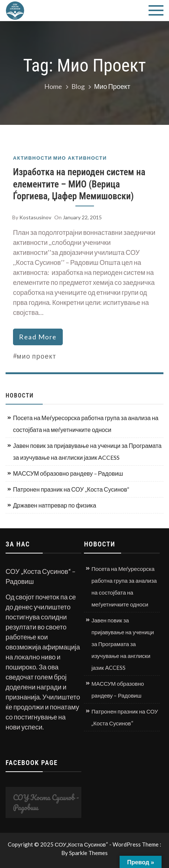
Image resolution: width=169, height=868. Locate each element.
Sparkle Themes (88, 853)
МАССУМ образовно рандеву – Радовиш (68, 473)
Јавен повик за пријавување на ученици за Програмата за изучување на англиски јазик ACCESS (87, 451)
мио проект (37, 356)
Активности (32, 158)
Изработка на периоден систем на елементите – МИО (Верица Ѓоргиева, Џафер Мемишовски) (79, 184)
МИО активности (80, 158)
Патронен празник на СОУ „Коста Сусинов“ (71, 489)
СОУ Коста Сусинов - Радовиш (46, 802)
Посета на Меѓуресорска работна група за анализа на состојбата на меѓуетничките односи (86, 424)
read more (38, 337)
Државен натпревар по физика (55, 505)
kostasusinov (35, 217)
